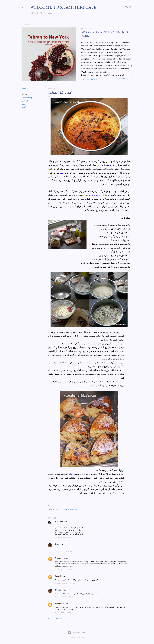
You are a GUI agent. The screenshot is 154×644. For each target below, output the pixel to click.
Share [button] (83, 79)
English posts (37, 13)
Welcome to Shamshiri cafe (63, 7)
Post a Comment (55, 618)
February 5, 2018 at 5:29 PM (65, 597)
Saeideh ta (60, 604)
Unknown (59, 558)
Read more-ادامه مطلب (124, 79)
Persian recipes (28, 98)
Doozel (58, 544)
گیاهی (24, 107)
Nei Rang (59, 522)
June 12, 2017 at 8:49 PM (64, 551)
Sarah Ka (59, 576)
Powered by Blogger (77, 633)
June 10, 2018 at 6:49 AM (64, 613)
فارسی (49, 13)
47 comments (92, 79)
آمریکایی (25, 101)
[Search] (129, 7)
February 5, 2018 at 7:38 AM (65, 583)
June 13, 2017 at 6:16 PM (63, 569)
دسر (23, 104)
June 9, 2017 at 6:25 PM (63, 537)
